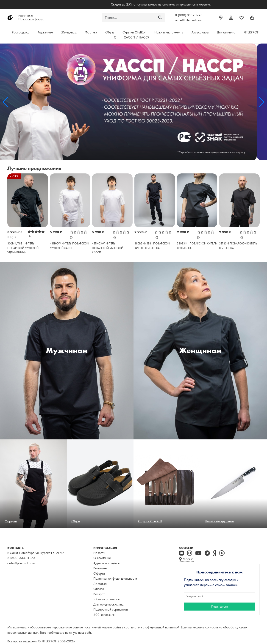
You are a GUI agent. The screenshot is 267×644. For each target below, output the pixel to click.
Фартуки (91, 32)
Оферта (99, 573)
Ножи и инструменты (169, 32)
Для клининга (226, 32)
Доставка (100, 584)
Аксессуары (200, 32)
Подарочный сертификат (111, 609)
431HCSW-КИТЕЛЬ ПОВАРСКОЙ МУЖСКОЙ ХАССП (108, 248)
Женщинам (69, 32)
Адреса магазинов (106, 563)
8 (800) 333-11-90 (189, 15)
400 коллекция (104, 615)
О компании (102, 558)
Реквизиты (100, 568)
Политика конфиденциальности (115, 578)
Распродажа (21, 32)
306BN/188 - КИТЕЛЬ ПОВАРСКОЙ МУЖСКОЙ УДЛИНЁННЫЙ (23, 248)
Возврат (99, 594)
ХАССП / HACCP (137, 37)
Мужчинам (45, 32)
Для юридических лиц (108, 604)
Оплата (99, 589)
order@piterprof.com (189, 20)
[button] (5, 102)
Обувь (110, 32)
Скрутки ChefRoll (134, 32)
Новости (99, 553)
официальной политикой (162, 627)
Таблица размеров (106, 599)
